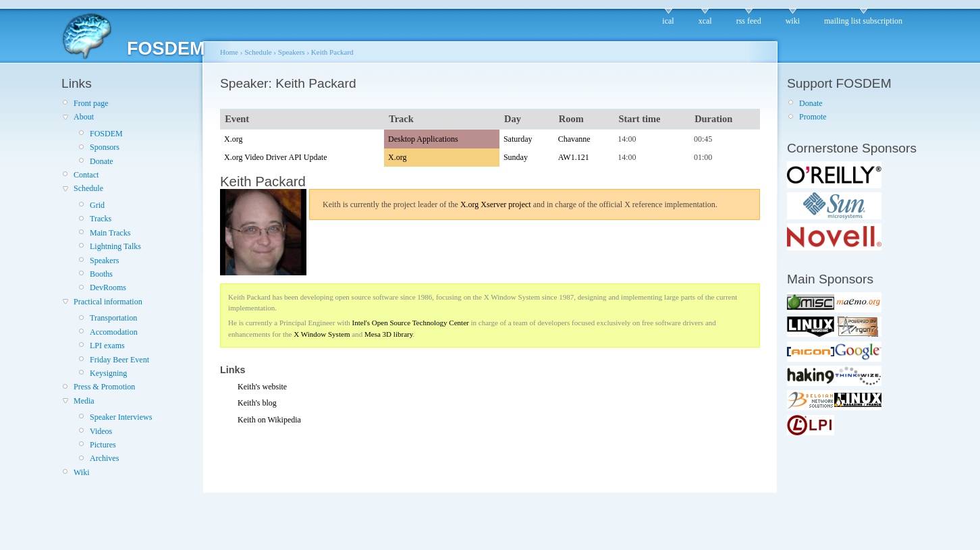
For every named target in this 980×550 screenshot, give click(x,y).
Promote (813, 117)
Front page (91, 103)
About (84, 117)
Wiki (82, 472)
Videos (101, 431)
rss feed (749, 21)
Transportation (113, 318)
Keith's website (262, 387)
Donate (102, 161)
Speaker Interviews (121, 417)
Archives (104, 458)
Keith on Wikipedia (269, 420)
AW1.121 (574, 157)
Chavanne (574, 139)
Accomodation (114, 332)
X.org (233, 139)
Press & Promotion (104, 387)
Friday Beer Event (119, 360)
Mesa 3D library (389, 334)
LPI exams (107, 346)
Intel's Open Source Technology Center (411, 323)
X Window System (322, 334)
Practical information (108, 302)
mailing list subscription (863, 21)
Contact (86, 175)
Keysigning (108, 373)
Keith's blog (257, 403)
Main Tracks (110, 233)
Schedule (88, 188)
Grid (97, 205)
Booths (101, 274)
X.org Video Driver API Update (275, 157)
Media (84, 401)
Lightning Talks (115, 246)
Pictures (103, 445)
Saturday (518, 139)
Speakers (104, 260)
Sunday (516, 157)
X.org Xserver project (496, 204)
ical (668, 21)
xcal (705, 21)
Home (229, 52)
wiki (793, 21)
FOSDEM (106, 134)
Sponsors (105, 147)
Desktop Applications (423, 139)
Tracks (101, 219)
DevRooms (108, 287)
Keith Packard (332, 52)
